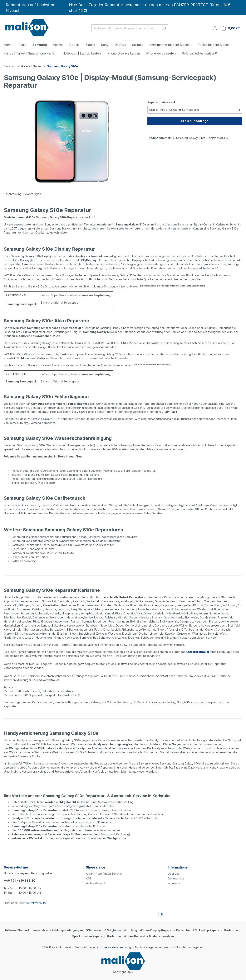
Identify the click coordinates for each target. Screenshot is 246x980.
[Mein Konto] (215, 28)
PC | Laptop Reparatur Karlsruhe (215, 930)
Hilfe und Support (17, 930)
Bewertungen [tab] (32, 194)
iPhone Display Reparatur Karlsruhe (165, 930)
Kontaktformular (36, 903)
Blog (134, 930)
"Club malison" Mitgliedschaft (107, 930)
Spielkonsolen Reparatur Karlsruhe (97, 936)
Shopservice (96, 867)
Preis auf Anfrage (195, 121)
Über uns (174, 874)
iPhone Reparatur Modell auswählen (149, 936)
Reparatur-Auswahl (161, 102)
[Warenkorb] (231, 28)
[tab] (13, 194)
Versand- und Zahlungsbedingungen (58, 930)
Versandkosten (113, 947)
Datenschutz (176, 878)
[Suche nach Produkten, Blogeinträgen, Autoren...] (125, 28)
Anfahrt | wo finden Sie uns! (104, 874)
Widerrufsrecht (96, 883)
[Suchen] (164, 28)
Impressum (175, 883)
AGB (89, 878)
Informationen (179, 867)
